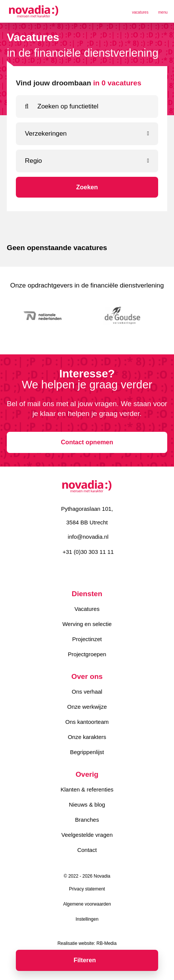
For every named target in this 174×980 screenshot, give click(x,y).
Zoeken (87, 187)
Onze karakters (87, 737)
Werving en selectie (87, 624)
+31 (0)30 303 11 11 (88, 552)
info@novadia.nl (88, 537)
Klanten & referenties (87, 789)
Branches (87, 820)
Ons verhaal (87, 692)
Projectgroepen (87, 654)
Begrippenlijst (87, 752)
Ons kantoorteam (87, 722)
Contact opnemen (87, 442)
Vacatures (87, 609)
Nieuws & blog (87, 805)
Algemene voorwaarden (87, 904)
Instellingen (87, 919)
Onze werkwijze (87, 707)
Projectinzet (87, 639)
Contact (87, 850)
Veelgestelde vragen (87, 835)
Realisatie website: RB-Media (87, 943)
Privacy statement (87, 889)
